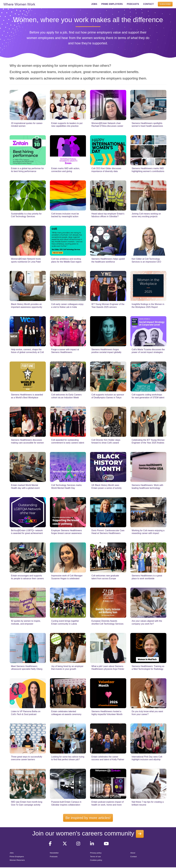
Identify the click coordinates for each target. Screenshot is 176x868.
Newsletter (54, 853)
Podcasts (54, 857)
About (133, 853)
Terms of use (95, 857)
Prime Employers (17, 857)
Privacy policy (96, 853)
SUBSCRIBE (165, 4)
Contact (134, 857)
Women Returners (17, 860)
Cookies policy (96, 860)
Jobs (12, 853)
